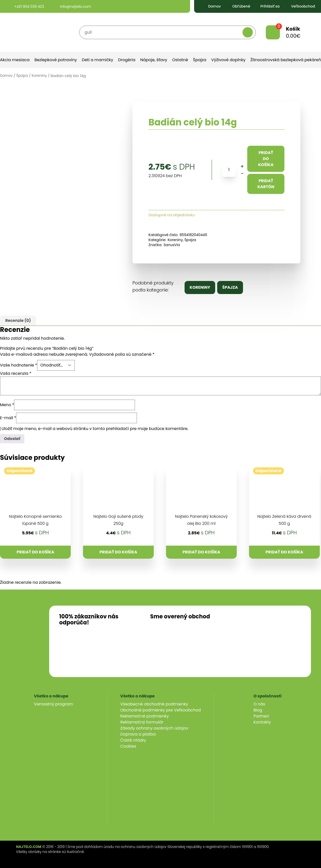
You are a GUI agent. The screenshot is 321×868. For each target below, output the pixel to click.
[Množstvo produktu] (229, 170)
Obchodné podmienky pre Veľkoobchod (161, 710)
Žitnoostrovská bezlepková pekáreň (286, 60)
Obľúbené (237, 6)
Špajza (200, 60)
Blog (258, 710)
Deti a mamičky (97, 60)
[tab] (18, 321)
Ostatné (180, 60)
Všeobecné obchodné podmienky (154, 704)
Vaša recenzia (16, 373)
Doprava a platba (138, 734)
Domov (210, 6)
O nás (259, 704)
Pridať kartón (266, 184)
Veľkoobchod (299, 6)
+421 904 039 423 (25, 7)
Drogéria (127, 60)
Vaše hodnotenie (19, 365)
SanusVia (172, 245)
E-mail (8, 418)
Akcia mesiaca (15, 60)
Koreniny (39, 76)
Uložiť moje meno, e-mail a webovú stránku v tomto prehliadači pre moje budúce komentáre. (95, 429)
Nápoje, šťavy (154, 60)
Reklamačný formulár (142, 722)
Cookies (128, 746)
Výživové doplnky (228, 60)
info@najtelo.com (71, 7)
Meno (7, 405)
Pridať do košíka (266, 159)
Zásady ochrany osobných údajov (154, 728)
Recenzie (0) (18, 320)
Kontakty (262, 722)
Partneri (261, 716)
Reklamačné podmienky (145, 716)
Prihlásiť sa (267, 6)
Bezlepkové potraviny (56, 60)
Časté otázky (133, 740)
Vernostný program (53, 704)
